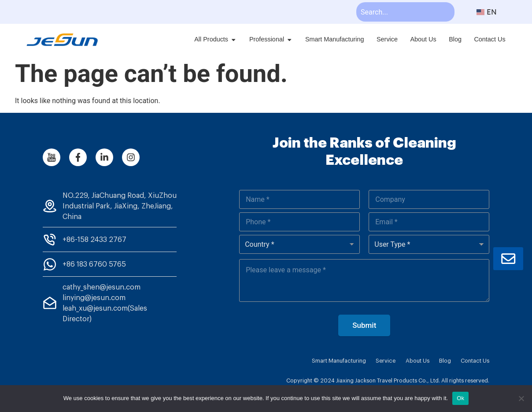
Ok (460, 398)
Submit (364, 325)
